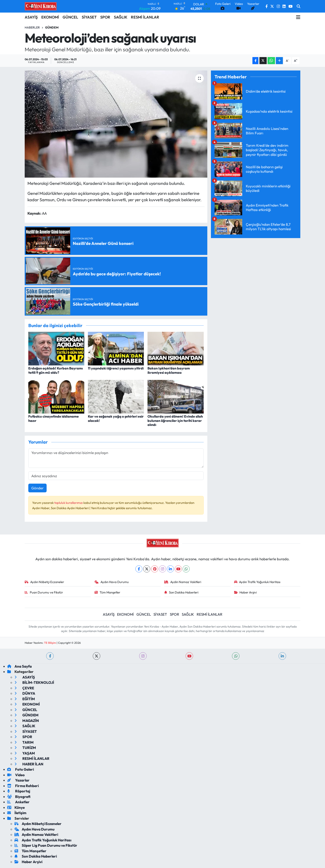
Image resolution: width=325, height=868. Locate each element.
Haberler (32, 27)
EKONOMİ (50, 17)
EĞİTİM (25, 699)
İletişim (17, 813)
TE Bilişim (50, 643)
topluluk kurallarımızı (69, 503)
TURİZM (25, 748)
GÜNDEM (26, 715)
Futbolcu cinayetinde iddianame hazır (54, 418)
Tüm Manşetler (107, 592)
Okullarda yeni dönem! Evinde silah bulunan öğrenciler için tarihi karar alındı (175, 420)
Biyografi (19, 797)
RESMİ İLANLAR (145, 17)
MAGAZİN (27, 721)
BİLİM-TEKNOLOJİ (34, 682)
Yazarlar (18, 780)
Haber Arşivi (246, 592)
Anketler (18, 802)
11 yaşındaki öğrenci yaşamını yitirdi (116, 368)
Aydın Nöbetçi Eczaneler (44, 582)
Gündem (52, 27)
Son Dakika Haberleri (181, 592)
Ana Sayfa (19, 666)
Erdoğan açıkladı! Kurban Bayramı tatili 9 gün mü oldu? (56, 370)
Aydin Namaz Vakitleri (183, 582)
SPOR (105, 17)
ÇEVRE (24, 688)
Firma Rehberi (23, 786)
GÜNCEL (70, 17)
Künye (16, 807)
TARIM (24, 742)
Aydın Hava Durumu (112, 582)
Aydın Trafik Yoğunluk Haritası (257, 582)
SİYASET (89, 17)
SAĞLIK (121, 17)
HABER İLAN (29, 764)
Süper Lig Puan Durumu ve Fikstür (46, 845)
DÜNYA (25, 693)
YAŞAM (25, 753)
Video (16, 775)
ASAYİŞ (31, 17)
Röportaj (19, 791)
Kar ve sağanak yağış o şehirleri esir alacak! (116, 418)
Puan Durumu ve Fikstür (44, 592)
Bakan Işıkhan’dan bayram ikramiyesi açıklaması (169, 370)
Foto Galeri (21, 769)
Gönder (37, 488)
